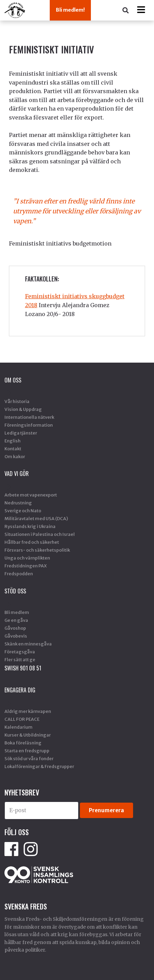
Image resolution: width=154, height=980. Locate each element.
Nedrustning (18, 503)
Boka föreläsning (23, 743)
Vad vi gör (17, 474)
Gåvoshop (15, 628)
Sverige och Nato (23, 511)
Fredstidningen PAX (26, 566)
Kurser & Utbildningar (28, 735)
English (13, 441)
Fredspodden (19, 574)
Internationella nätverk (29, 417)
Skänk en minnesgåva (28, 644)
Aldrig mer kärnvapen (28, 711)
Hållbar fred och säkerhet (32, 542)
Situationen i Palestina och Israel (40, 534)
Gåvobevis (16, 636)
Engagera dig (20, 690)
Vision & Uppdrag (23, 409)
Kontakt (13, 449)
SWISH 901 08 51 (23, 668)
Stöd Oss (15, 591)
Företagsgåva (20, 652)
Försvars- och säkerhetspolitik (37, 550)
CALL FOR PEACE (22, 719)
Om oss (13, 380)
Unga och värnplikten (27, 558)
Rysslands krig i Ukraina (30, 526)
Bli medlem (17, 612)
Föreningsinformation (29, 425)
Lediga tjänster (21, 433)
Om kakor (15, 456)
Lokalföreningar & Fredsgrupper (39, 766)
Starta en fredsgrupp (27, 751)
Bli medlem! (70, 10)
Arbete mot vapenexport (31, 495)
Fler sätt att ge (20, 659)
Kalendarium (19, 727)
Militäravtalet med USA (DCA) (36, 518)
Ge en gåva (16, 620)
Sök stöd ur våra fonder (29, 758)
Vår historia (17, 401)
